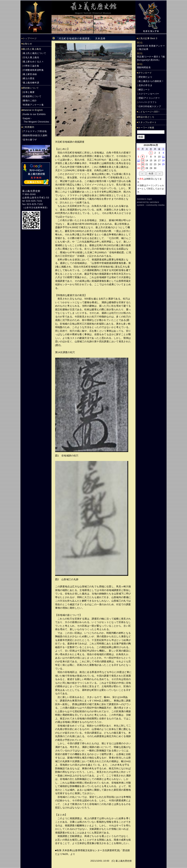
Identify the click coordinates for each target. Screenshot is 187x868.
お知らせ (27, 44)
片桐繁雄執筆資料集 (33, 70)
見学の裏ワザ (30, 140)
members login (145, 199)
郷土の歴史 (29, 78)
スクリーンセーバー (149, 94)
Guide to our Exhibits (34, 114)
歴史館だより (146, 77)
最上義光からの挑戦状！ (151, 81)
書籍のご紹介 (30, 101)
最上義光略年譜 (31, 83)
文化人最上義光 (31, 57)
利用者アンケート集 (33, 105)
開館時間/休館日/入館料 (35, 135)
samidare (154, 202)
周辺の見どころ (146, 117)
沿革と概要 (29, 92)
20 (143, 164)
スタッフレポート (147, 122)
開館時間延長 (144, 67)
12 (138, 161)
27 (143, 168)
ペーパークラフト (148, 102)
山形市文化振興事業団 (36, 208)
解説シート (144, 90)
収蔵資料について (32, 96)
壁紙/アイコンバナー (149, 98)
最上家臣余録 (30, 74)
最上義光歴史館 (31, 191)
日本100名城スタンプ (150, 106)
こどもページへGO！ (149, 112)
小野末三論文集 (31, 66)
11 (163, 157)
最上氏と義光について (35, 53)
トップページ (30, 38)
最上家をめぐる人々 (33, 62)
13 (143, 161)
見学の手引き (146, 85)
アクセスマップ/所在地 (35, 131)
